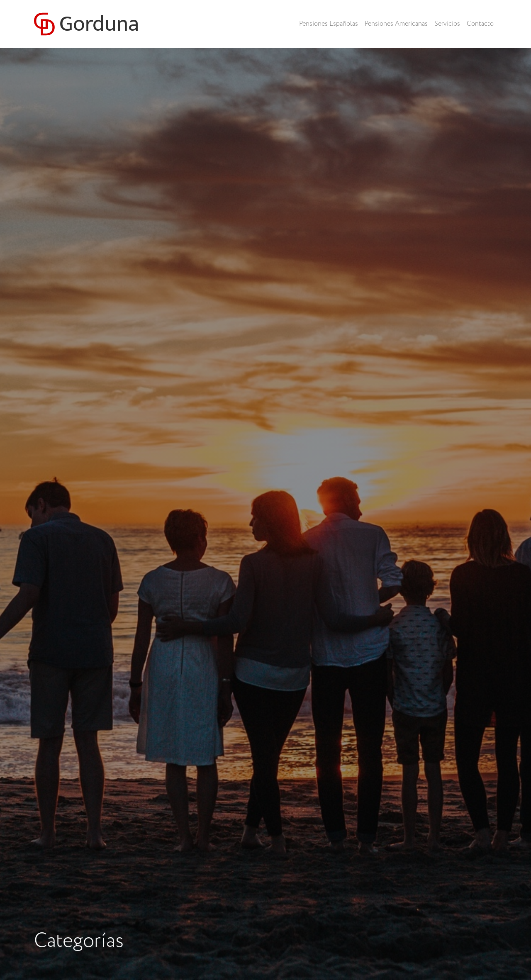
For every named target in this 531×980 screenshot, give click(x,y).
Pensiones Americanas (396, 24)
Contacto (480, 24)
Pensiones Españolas (329, 24)
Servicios (447, 24)
